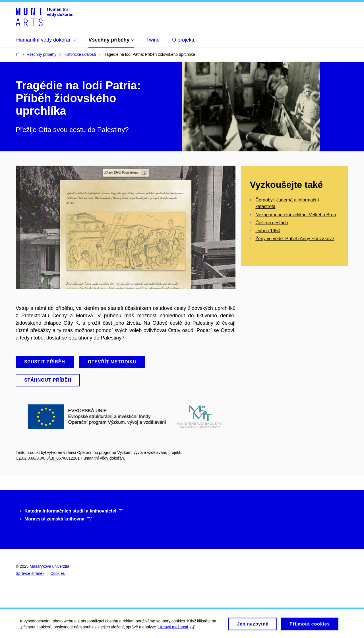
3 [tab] (126, 285)
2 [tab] (121, 285)
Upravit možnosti (176, 629)
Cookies (58, 573)
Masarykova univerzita (49, 566)
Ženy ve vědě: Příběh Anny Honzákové (295, 239)
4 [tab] (131, 285)
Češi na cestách (272, 223)
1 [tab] (115, 285)
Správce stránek (30, 573)
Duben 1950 (268, 231)
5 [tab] (136, 285)
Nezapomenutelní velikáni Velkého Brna (296, 215)
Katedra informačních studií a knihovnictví (74, 511)
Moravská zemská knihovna (58, 519)
